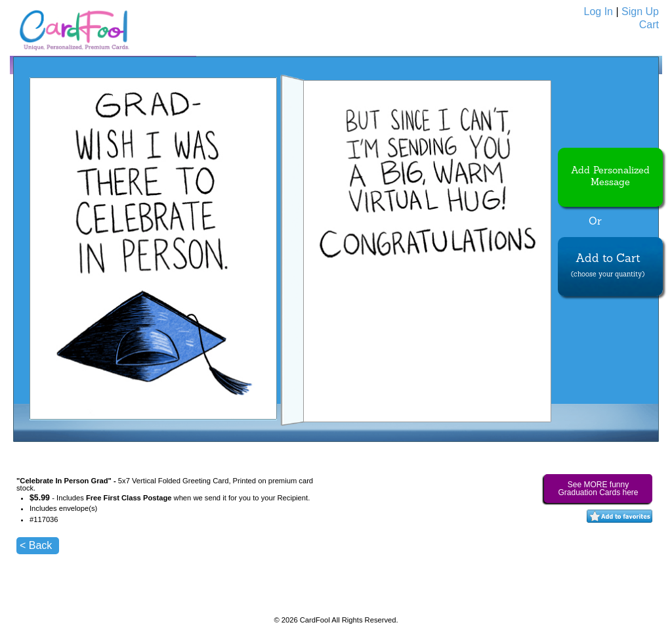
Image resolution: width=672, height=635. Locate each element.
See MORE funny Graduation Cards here (598, 489)
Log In (598, 11)
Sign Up (640, 11)
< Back (36, 545)
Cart (649, 25)
